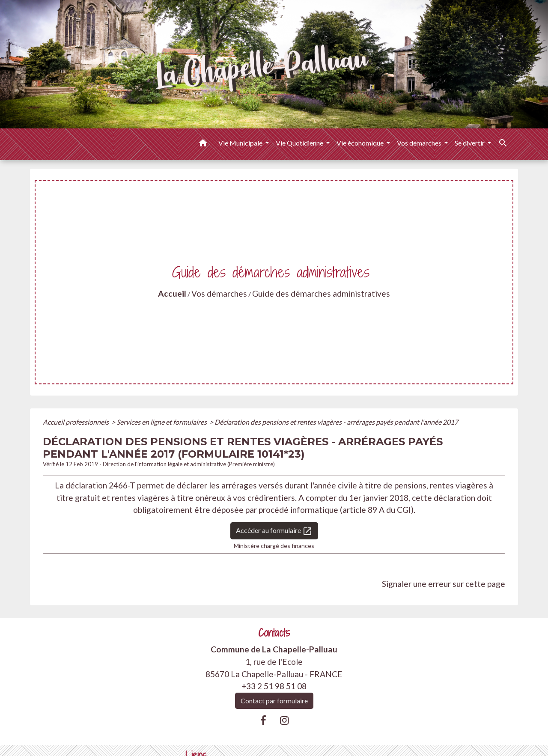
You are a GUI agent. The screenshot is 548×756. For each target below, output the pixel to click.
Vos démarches (219, 293)
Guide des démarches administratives (321, 293)
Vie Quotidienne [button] (300, 143)
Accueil (172, 293)
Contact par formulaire (274, 701)
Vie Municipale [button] (241, 143)
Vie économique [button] (361, 143)
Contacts (274, 633)
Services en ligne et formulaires (162, 422)
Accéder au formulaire (274, 531)
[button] (203, 144)
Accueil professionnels (76, 422)
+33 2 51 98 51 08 (274, 686)
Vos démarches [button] (420, 143)
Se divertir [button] (470, 143)
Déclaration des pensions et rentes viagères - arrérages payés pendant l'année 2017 (336, 422)
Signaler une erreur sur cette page (444, 584)
